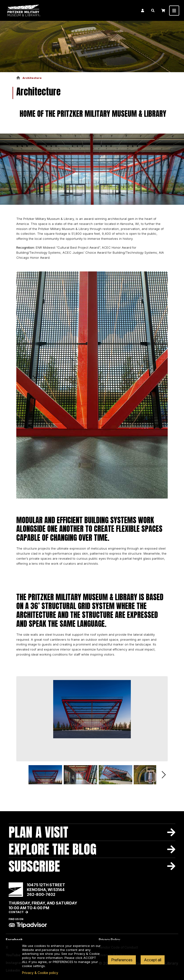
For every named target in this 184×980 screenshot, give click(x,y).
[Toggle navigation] (174, 11)
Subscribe (34, 866)
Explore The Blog (53, 849)
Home (18, 78)
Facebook (14, 940)
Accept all (153, 960)
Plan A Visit (38, 832)
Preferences (122, 960)
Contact (16, 912)
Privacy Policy (109, 940)
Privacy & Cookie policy (40, 973)
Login (143, 11)
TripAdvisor (28, 925)
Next (164, 775)
